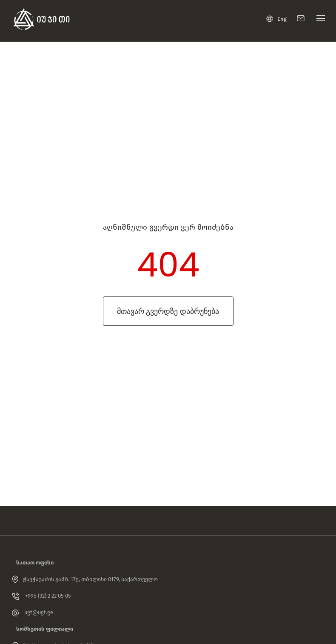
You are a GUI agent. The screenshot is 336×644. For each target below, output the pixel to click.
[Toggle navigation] (319, 20)
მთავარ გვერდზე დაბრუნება (168, 311)
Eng (276, 19)
